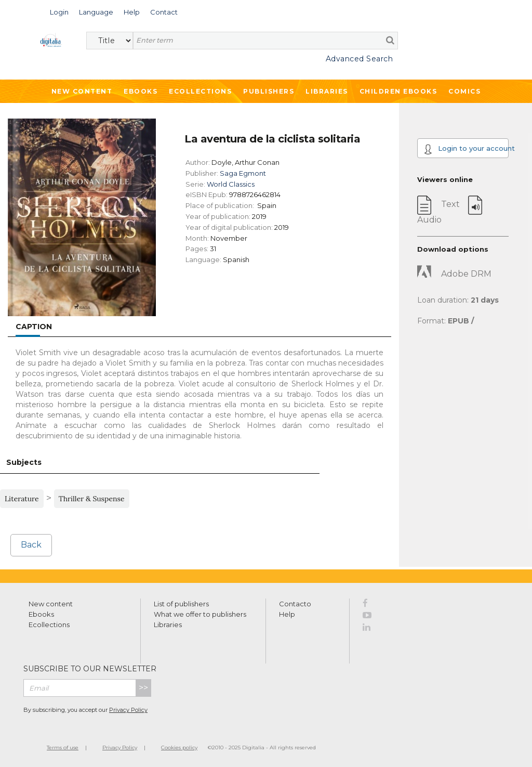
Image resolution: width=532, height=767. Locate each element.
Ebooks (141, 91)
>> (143, 688)
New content (51, 604)
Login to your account (466, 149)
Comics (464, 91)
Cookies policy (179, 747)
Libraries (327, 91)
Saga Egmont (243, 173)
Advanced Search (360, 59)
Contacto (295, 604)
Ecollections (200, 91)
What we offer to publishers (200, 614)
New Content (82, 91)
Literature (22, 499)
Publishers (269, 91)
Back (31, 545)
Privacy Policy (128, 710)
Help (287, 614)
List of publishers (181, 604)
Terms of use (63, 747)
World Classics (231, 184)
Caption (34, 327)
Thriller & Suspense (92, 499)
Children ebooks (398, 91)
